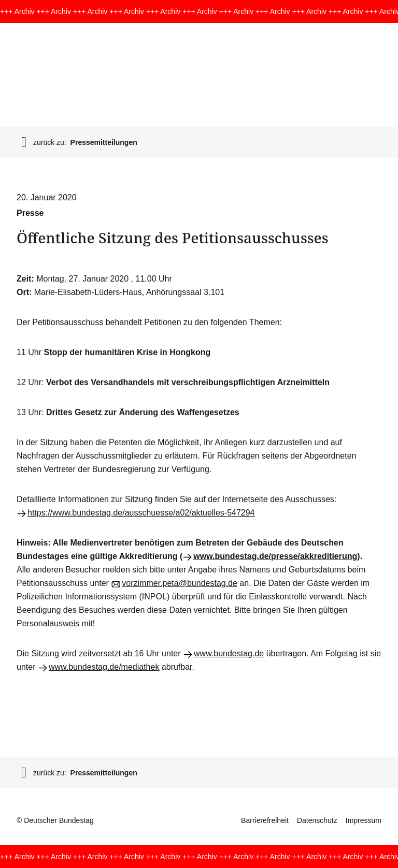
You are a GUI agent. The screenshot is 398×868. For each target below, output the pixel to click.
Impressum (364, 820)
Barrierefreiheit (265, 820)
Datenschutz (317, 820)
